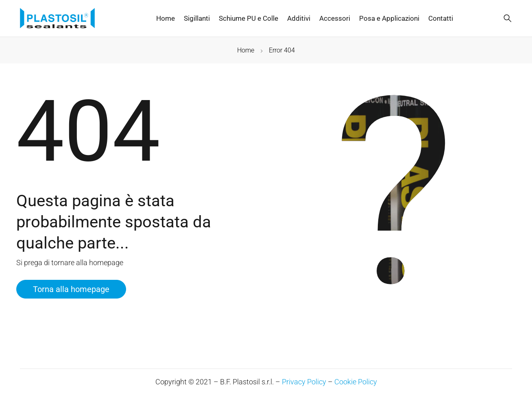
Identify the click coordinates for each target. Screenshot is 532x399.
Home (246, 50)
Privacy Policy (304, 382)
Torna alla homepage (71, 289)
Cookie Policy (356, 382)
